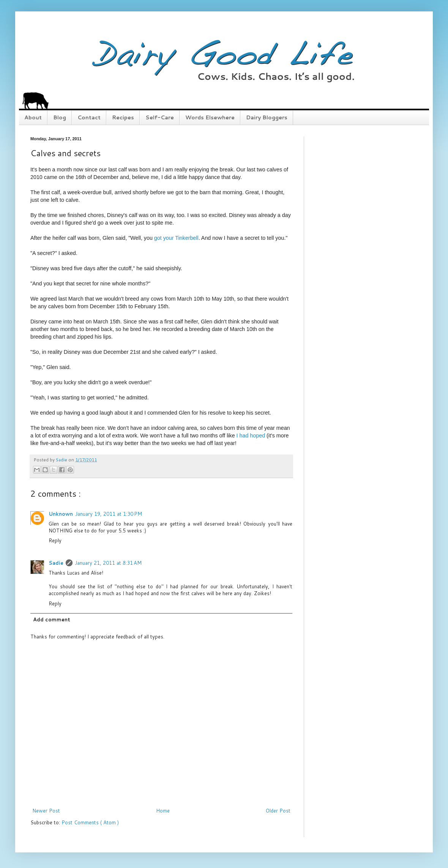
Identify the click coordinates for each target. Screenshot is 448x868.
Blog (60, 117)
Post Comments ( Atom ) (90, 822)
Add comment (52, 619)
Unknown (61, 514)
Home (163, 811)
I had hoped (251, 436)
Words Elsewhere (210, 117)
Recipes (123, 117)
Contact (89, 117)
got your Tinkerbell (176, 238)
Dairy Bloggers (267, 117)
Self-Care (160, 117)
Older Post (278, 811)
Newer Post (46, 811)
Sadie (56, 563)
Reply (55, 540)
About (33, 117)
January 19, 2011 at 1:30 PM (109, 514)
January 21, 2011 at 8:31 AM (108, 563)
